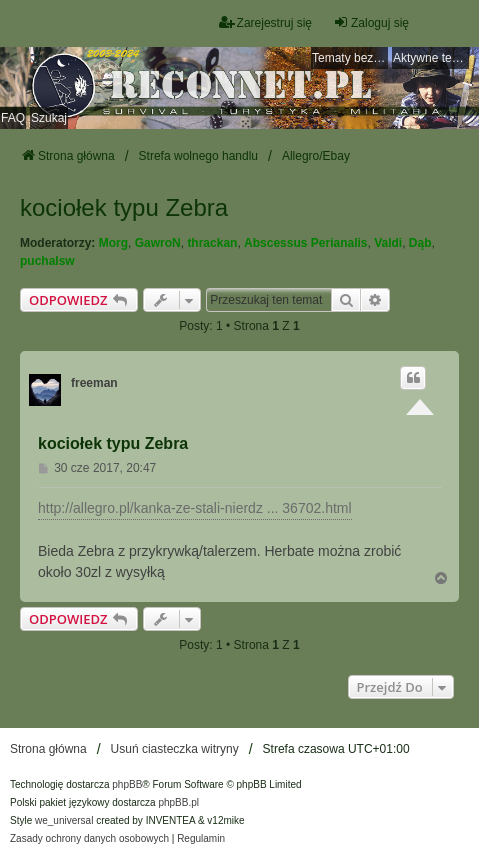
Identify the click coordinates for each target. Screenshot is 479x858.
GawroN (158, 243)
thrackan (212, 243)
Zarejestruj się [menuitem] (265, 22)
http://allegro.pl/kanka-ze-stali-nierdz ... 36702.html (195, 508)
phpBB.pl (178, 802)
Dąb (420, 243)
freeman (94, 383)
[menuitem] (89, 839)
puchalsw (47, 261)
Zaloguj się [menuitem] (371, 22)
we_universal (64, 820)
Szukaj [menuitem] (49, 118)
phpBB (127, 784)
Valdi (388, 243)
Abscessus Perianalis (305, 243)
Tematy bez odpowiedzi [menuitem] (350, 58)
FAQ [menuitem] (13, 118)
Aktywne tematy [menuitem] (431, 58)
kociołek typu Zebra (124, 207)
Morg (113, 243)
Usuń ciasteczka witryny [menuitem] (175, 749)
